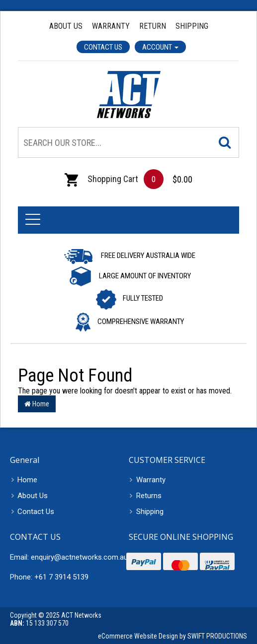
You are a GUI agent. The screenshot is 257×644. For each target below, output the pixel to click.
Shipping (192, 26)
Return (153, 26)
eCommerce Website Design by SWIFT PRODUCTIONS (172, 636)
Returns (149, 496)
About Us (66, 26)
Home (37, 404)
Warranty (111, 26)
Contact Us (103, 47)
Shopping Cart (101, 179)
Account (160, 47)
